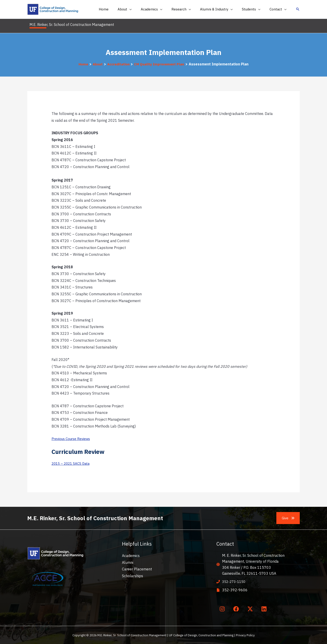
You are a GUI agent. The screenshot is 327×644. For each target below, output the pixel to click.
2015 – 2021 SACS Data (72, 463)
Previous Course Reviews (72, 439)
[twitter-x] (251, 609)
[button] (137, 9)
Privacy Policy (245, 635)
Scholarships (133, 576)
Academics (131, 555)
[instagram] (223, 609)
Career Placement (137, 569)
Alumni (128, 562)
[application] (142, 9)
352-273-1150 (235, 582)
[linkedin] (265, 609)
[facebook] (237, 609)
